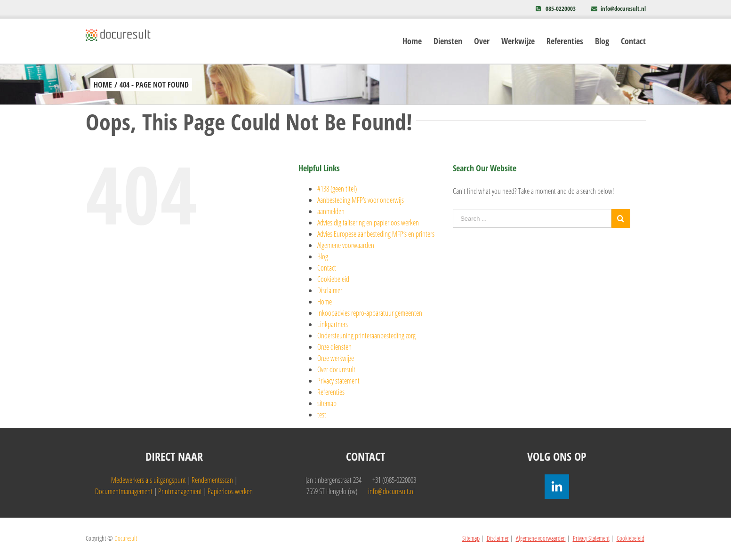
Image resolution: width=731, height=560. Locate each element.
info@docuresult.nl (623, 8)
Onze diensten (334, 347)
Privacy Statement (591, 538)
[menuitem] (418, 41)
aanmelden (331, 211)
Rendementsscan (212, 480)
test (322, 415)
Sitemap (471, 538)
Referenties (331, 392)
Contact (327, 268)
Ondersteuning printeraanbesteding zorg (366, 336)
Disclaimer (330, 290)
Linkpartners (333, 324)
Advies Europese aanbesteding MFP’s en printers (376, 234)
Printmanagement (180, 491)
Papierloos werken (230, 491)
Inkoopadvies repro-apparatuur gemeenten (370, 313)
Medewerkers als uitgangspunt (149, 480)
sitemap (327, 403)
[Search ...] (532, 218)
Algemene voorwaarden (346, 245)
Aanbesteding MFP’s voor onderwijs (361, 200)
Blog (323, 256)
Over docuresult (336, 369)
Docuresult (126, 538)
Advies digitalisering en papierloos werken (368, 223)
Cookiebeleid (333, 279)
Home (325, 302)
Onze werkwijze (336, 358)
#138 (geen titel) (337, 189)
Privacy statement (338, 381)
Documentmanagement (124, 491)
